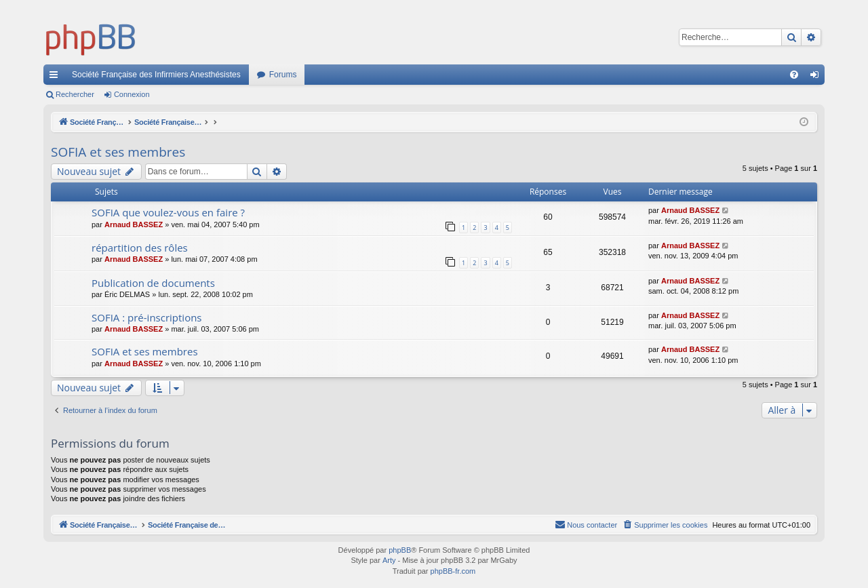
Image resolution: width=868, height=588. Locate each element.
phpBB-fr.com (453, 571)
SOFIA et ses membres (118, 152)
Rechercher (75, 94)
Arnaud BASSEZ (134, 224)
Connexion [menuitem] (817, 77)
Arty (389, 560)
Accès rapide (56, 77)
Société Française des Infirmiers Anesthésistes (156, 75)
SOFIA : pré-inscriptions (147, 317)
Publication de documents (153, 283)
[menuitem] (794, 75)
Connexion (132, 94)
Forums (283, 75)
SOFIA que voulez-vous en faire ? (168, 212)
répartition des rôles (140, 248)
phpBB (400, 550)
